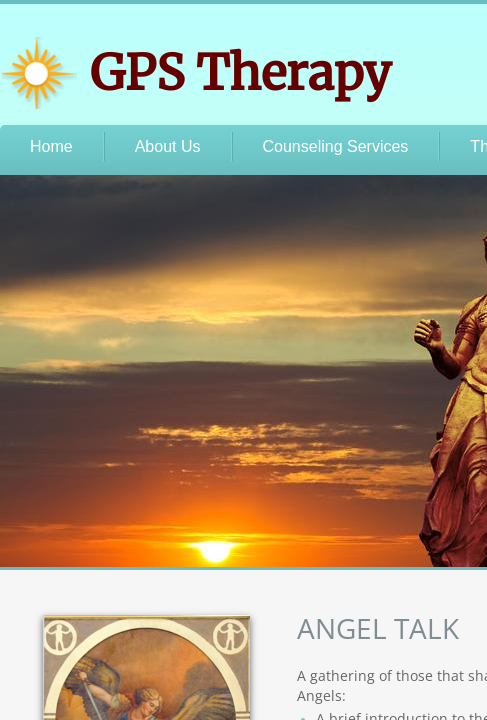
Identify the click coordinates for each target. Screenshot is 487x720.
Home (51, 146)
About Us (168, 146)
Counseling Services (336, 146)
